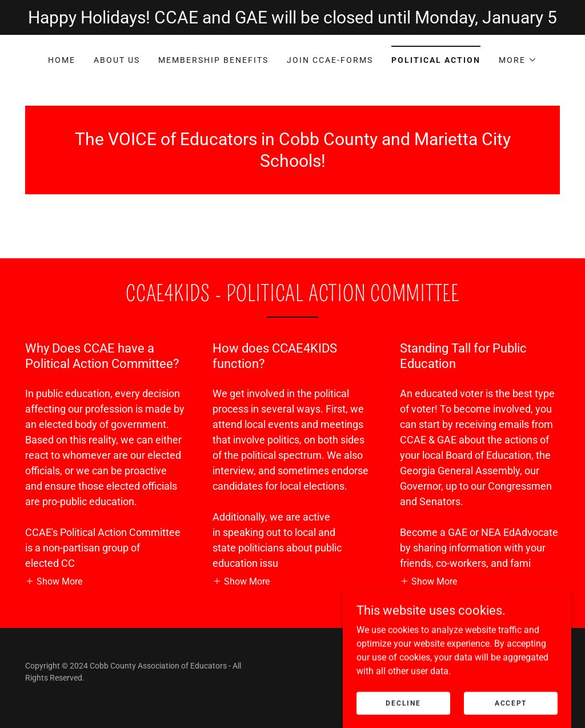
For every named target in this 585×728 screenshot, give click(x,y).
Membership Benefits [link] (213, 60)
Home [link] (62, 60)
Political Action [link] (436, 60)
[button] (518, 60)
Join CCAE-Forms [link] (330, 60)
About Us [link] (117, 60)
